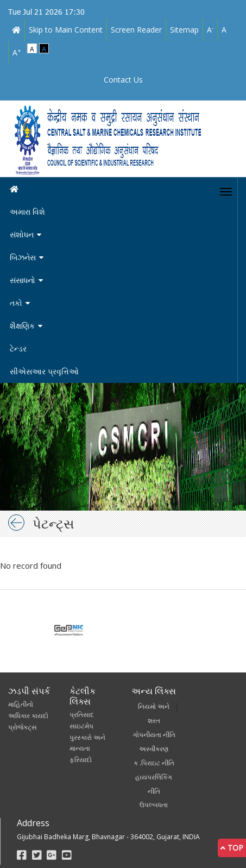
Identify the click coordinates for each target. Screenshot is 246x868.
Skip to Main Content (66, 30)
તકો (16, 303)
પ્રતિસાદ (82, 715)
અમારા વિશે (27, 212)
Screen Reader (136, 30)
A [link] (210, 29)
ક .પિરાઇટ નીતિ (154, 763)
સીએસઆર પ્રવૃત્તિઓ (44, 371)
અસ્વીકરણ (154, 749)
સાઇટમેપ (81, 726)
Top (232, 848)
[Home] (123, 189)
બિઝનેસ (23, 257)
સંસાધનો (23, 280)
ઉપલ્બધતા (154, 805)
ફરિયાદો (81, 760)
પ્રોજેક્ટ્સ (23, 727)
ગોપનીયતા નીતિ (154, 735)
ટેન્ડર (18, 348)
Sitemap (184, 30)
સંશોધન (22, 234)
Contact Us (123, 80)
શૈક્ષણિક (22, 326)
